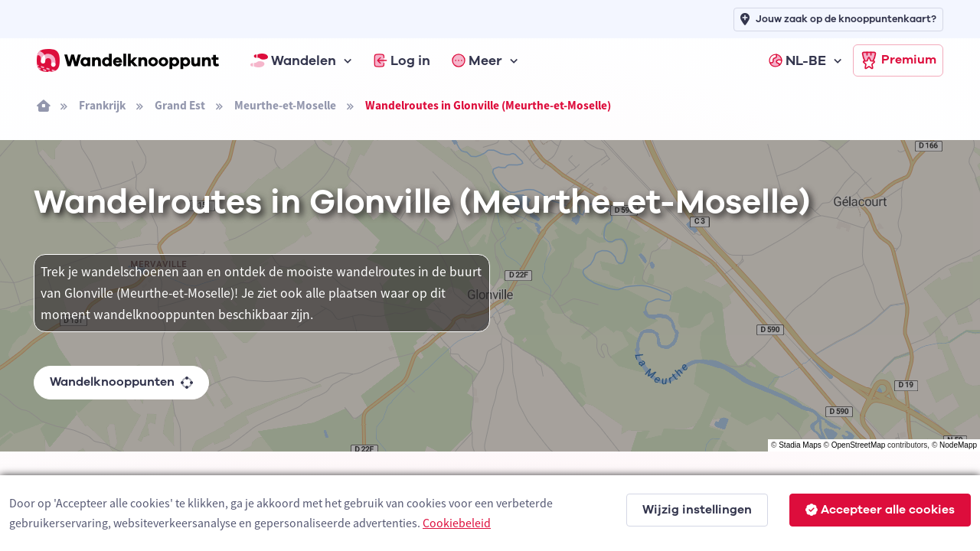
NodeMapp (958, 445)
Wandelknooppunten (121, 382)
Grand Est (180, 105)
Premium (898, 60)
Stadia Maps (800, 445)
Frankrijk (102, 105)
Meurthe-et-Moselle (285, 105)
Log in (402, 60)
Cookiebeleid (457, 523)
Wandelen (293, 60)
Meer (477, 60)
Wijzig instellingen (697, 510)
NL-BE (797, 60)
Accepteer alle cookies (880, 510)
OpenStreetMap (859, 445)
